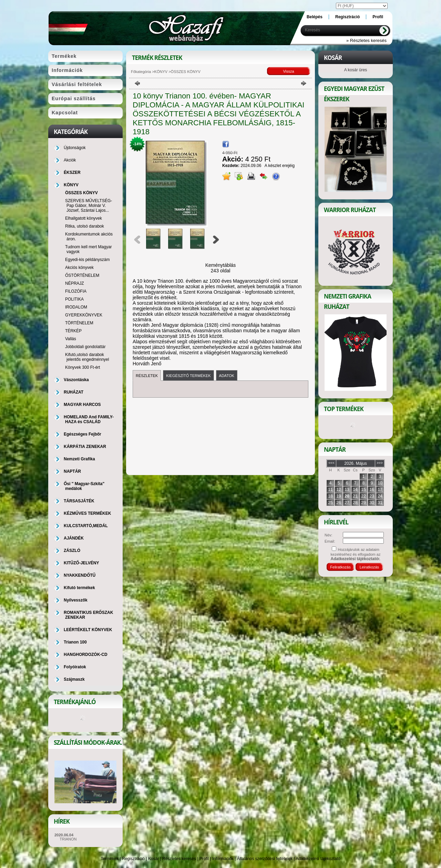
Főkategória (141, 72)
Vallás (71, 339)
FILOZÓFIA (76, 291)
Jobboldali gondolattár (85, 347)
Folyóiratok (75, 667)
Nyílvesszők (76, 600)
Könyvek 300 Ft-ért (83, 367)
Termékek (110, 859)
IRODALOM (76, 307)
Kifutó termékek (79, 588)
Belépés (315, 17)
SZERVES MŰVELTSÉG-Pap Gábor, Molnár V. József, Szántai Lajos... (89, 206)
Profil (204, 859)
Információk (223, 859)
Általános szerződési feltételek (265, 859)
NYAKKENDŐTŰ (80, 575)
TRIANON (68, 839)
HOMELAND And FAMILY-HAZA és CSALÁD (89, 419)
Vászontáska (76, 380)
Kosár (153, 859)
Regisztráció (133, 859)
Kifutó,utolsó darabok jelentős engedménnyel (87, 357)
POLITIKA (74, 299)
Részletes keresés (179, 859)
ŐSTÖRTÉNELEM (82, 275)
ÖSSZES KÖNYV (81, 193)
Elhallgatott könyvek (84, 218)
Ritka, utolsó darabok (85, 226)
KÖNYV (161, 72)
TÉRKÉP (73, 331)
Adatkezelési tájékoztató (318, 859)
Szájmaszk (74, 679)
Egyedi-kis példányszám (87, 260)
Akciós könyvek (79, 268)
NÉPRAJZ (75, 283)
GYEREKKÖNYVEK (84, 315)
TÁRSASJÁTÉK (79, 501)
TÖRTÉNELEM (79, 323)
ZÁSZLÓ (72, 551)
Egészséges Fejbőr (83, 434)
